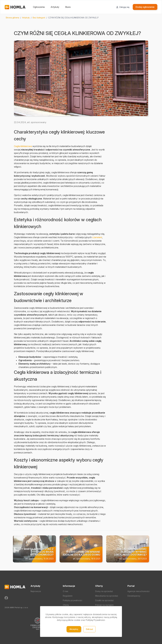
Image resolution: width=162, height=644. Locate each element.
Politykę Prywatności (95, 620)
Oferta (66, 605)
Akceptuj (74, 629)
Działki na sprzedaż (104, 600)
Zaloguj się (123, 7)
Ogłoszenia (39, 7)
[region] (81, 18)
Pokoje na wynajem (104, 605)
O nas (66, 591)
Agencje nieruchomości (138, 591)
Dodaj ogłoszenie (145, 7)
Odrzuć (89, 629)
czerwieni (97, 237)
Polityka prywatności (72, 600)
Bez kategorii (39, 18)
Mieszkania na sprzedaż (107, 596)
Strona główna (12, 18)
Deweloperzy (134, 596)
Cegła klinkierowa (23, 146)
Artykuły (55, 7)
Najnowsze (36, 591)
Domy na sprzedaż (104, 591)
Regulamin (68, 596)
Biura (68, 7)
